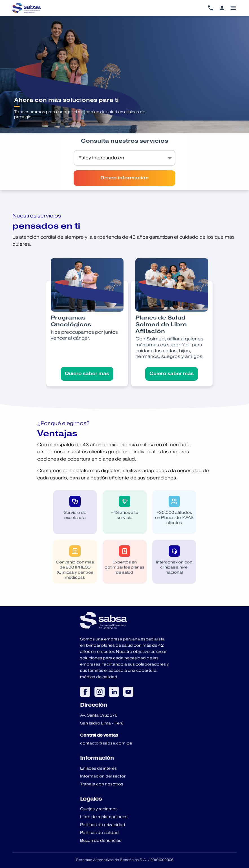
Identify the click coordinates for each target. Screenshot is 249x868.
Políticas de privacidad (103, 825)
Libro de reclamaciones (104, 817)
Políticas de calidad (99, 832)
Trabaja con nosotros (102, 784)
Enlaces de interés (98, 768)
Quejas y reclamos (99, 809)
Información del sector (103, 776)
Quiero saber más (87, 374)
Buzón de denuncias (101, 840)
